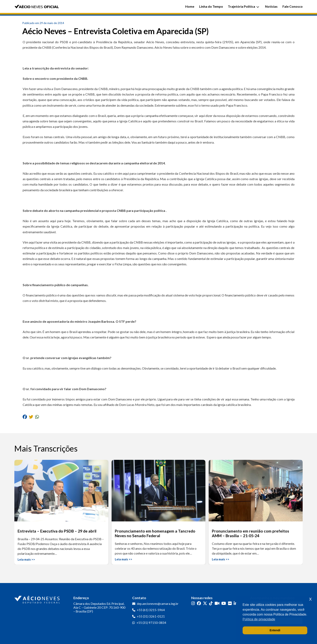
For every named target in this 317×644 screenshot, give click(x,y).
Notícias (271, 6)
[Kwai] (217, 603)
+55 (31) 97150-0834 (151, 623)
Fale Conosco (293, 6)
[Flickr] (230, 603)
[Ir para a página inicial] (38, 599)
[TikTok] (211, 603)
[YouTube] (224, 603)
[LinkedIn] (236, 603)
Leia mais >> (26, 559)
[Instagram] (193, 603)
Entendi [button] (275, 630)
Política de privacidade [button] (259, 619)
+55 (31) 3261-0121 (151, 616)
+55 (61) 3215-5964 (151, 610)
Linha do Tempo (211, 6)
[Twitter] (205, 603)
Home (190, 6)
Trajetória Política (244, 6)
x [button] (310, 599)
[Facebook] (199, 603)
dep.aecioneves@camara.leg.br (158, 604)
